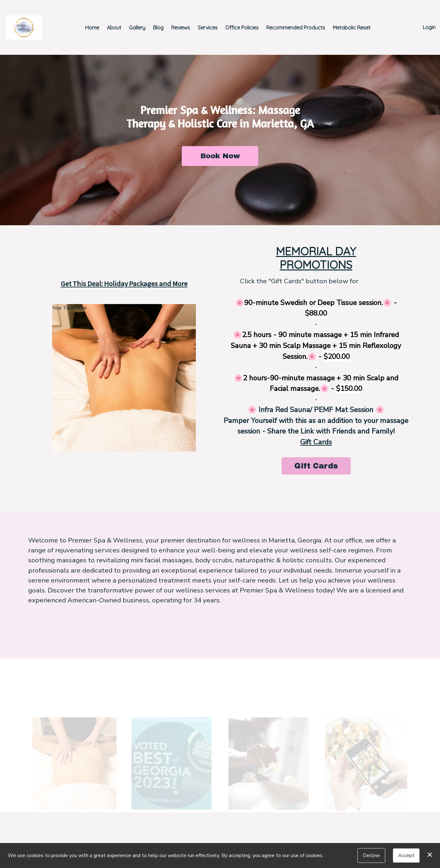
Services (208, 28)
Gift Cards (316, 442)
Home (92, 28)
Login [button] (429, 27)
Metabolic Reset (352, 28)
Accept (406, 856)
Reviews (181, 28)
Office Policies (242, 28)
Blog (158, 28)
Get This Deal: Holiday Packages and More (124, 284)
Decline (371, 856)
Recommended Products (296, 28)
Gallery (137, 28)
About (114, 28)
